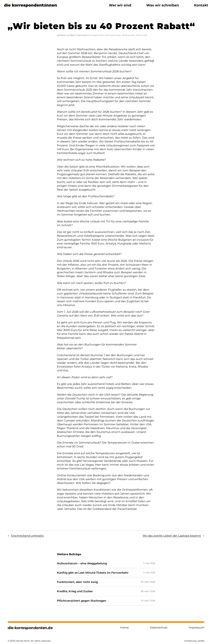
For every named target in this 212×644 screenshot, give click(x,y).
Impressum (197, 628)
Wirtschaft (142, 35)
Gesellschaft (97, 35)
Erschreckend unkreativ (28, 536)
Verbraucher (128, 35)
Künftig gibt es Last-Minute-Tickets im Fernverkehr (93, 573)
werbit (201, 641)
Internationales (113, 35)
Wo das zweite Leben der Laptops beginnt (172, 536)
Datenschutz (159, 628)
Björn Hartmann (79, 35)
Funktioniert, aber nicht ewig (77, 582)
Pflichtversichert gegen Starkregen (82, 601)
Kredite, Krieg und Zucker (75, 591)
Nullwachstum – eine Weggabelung (82, 563)
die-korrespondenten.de (30, 628)
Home (124, 628)
